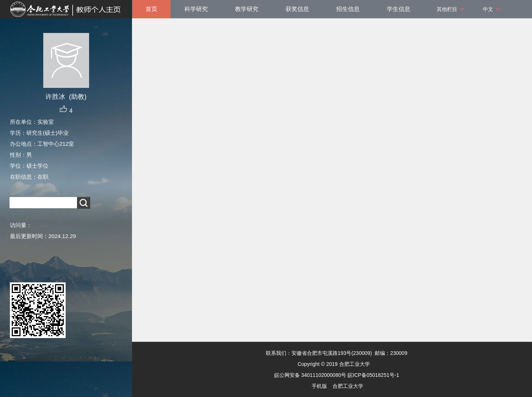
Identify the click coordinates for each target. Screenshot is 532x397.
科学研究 (196, 9)
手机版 (319, 386)
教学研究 (247, 9)
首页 (151, 9)
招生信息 (348, 9)
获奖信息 (297, 9)
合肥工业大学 (348, 386)
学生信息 (399, 9)
